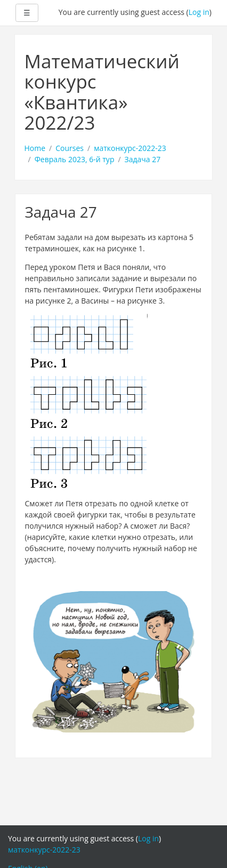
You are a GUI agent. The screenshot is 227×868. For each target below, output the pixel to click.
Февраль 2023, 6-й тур (75, 159)
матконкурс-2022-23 (130, 148)
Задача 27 (143, 159)
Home (35, 148)
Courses (70, 148)
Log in (199, 12)
